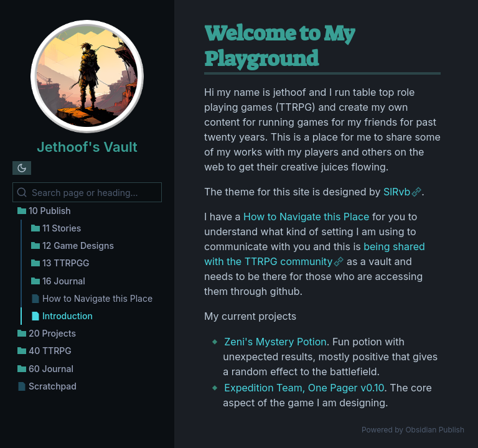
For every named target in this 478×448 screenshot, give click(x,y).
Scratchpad (53, 386)
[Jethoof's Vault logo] (87, 78)
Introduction (68, 316)
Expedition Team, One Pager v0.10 (304, 388)
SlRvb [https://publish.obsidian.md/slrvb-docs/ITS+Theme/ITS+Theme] (397, 192)
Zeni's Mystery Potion (275, 342)
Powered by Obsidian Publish (413, 430)
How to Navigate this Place (97, 298)
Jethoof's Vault (87, 147)
